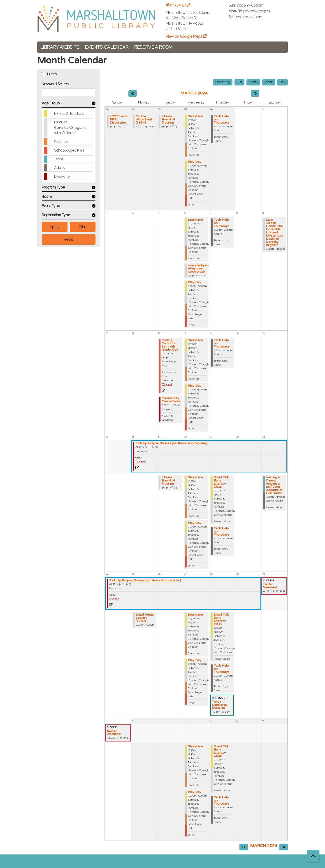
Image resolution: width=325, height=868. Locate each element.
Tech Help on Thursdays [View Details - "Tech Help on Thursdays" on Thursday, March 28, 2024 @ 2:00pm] (222, 669)
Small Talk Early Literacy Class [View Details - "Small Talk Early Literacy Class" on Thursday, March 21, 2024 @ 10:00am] (221, 482)
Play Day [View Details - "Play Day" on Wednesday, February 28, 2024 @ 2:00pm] (195, 162)
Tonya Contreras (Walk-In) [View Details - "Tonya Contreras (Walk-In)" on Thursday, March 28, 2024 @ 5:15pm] (219, 705)
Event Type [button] (51, 206)
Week (269, 82)
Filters (52, 74)
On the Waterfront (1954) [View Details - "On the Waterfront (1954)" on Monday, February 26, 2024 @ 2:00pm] (144, 120)
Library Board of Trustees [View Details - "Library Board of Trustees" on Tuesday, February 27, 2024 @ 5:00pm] (168, 120)
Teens (59, 159)
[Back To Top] (313, 856)
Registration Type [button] (56, 215)
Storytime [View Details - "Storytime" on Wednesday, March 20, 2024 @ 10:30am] (195, 477)
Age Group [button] (51, 103)
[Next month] (255, 93)
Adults (59, 168)
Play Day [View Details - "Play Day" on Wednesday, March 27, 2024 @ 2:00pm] (195, 660)
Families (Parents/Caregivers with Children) (70, 128)
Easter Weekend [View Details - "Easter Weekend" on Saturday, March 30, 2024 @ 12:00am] (270, 586)
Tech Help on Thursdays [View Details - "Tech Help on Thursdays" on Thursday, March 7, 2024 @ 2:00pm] (222, 223)
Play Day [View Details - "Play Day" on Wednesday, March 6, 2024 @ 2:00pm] (195, 282)
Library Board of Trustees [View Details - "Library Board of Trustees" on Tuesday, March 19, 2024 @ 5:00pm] (168, 481)
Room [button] (47, 197)
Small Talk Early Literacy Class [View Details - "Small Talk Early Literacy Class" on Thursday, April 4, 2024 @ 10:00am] (221, 751)
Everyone (62, 176)
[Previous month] (133, 93)
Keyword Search (55, 84)
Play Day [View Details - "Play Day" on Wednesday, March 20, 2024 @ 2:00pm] (195, 523)
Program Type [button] (53, 187)
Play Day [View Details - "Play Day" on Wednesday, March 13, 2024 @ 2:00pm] (195, 386)
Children (61, 142)
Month (253, 82)
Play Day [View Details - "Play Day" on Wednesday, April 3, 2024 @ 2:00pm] (195, 792)
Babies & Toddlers (69, 114)
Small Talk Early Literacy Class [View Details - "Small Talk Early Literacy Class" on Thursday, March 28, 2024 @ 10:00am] (221, 619)
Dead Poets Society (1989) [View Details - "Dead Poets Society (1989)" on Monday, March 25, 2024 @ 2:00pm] (145, 618)
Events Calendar (107, 47)
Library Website (60, 47)
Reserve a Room (153, 47)
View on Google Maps (184, 36)
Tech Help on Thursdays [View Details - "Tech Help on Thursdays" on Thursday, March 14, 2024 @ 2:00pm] (222, 343)
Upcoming (223, 82)
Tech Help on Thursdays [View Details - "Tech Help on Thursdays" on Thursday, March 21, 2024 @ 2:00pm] (222, 532)
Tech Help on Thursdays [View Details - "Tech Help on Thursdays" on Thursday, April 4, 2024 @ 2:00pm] (222, 801)
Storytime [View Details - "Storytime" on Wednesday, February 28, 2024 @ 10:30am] (195, 116)
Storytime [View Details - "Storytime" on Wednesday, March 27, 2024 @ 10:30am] (195, 615)
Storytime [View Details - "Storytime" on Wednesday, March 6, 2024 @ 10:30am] (195, 220)
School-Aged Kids (69, 150)
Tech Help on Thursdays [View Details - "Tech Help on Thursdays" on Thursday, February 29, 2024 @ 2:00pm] (222, 120)
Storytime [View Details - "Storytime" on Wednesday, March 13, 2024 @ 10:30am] (195, 340)
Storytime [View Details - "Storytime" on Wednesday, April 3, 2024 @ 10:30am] (195, 746)
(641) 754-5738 (178, 5)
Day (282, 82)
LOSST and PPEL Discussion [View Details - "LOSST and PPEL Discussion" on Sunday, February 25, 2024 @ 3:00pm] (118, 120)
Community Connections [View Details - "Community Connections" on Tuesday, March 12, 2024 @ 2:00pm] (171, 400)
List (239, 82)
